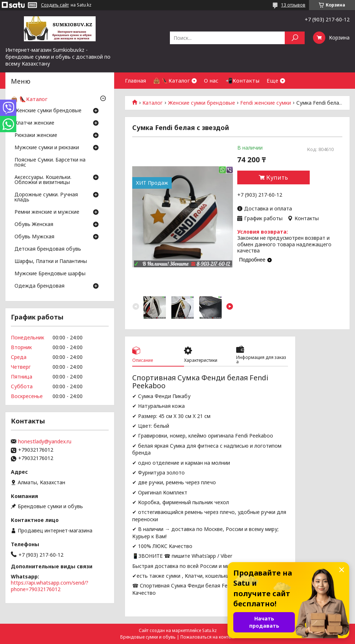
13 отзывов (293, 5)
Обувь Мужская (34, 237)
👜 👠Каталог (172, 80)
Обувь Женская (34, 225)
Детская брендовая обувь (48, 249)
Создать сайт (55, 5)
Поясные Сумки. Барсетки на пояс (50, 163)
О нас (211, 80)
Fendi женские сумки (266, 103)
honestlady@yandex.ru (45, 442)
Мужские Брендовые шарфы (50, 274)
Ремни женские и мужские (47, 212)
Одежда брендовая (39, 286)
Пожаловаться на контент (208, 637)
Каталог (153, 103)
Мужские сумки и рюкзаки (47, 148)
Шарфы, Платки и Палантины (51, 262)
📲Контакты (243, 80)
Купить (277, 177)
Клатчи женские (34, 123)
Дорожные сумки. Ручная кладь (46, 197)
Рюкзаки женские (36, 135)
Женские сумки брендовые (202, 103)
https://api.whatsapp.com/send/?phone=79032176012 (50, 586)
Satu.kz (209, 630)
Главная (135, 80)
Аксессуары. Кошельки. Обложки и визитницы (43, 180)
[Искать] (295, 38)
